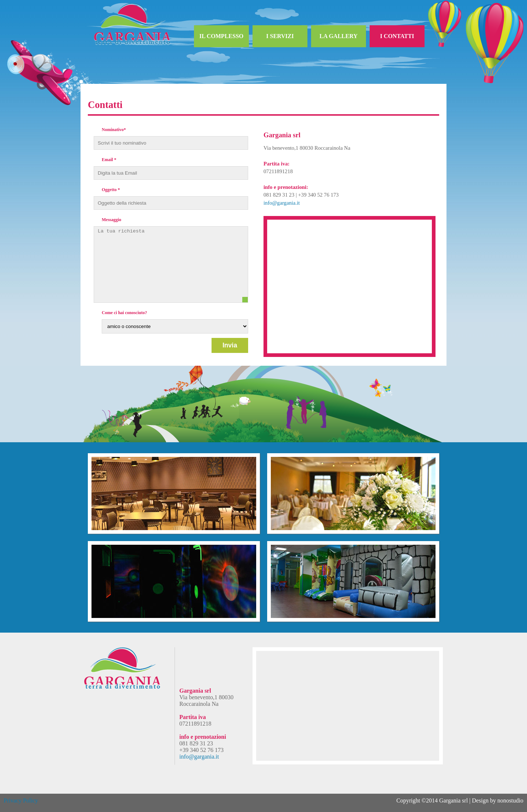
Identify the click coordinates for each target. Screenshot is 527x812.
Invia (230, 345)
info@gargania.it (282, 203)
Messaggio (111, 220)
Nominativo (114, 130)
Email (109, 160)
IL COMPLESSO (221, 36)
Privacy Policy (21, 800)
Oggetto (111, 190)
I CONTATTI (397, 36)
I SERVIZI (280, 36)
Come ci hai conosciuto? (124, 313)
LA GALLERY (339, 36)
